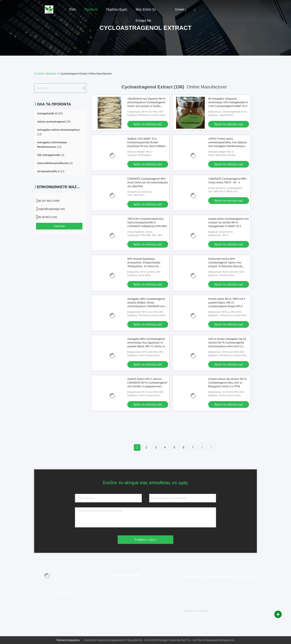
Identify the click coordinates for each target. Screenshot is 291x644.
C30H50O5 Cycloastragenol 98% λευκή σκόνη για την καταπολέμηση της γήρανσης (148, 182)
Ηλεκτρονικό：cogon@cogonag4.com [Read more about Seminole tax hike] (59, 592)
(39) (54, 122)
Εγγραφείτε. (245, 611)
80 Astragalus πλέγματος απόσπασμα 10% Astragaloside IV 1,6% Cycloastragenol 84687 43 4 (228, 102)
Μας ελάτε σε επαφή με (146, 11)
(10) (51, 171)
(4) (51, 155)
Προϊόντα (91, 9)
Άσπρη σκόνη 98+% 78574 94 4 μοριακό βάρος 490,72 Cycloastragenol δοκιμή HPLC (227, 303)
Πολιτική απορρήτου (68, 640)
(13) (58, 132)
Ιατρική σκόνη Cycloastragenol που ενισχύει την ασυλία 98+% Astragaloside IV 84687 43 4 (228, 222)
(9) (55, 163)
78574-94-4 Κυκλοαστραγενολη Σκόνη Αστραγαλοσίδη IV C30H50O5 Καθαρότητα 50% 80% (147, 222)
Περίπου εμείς (117, 9)
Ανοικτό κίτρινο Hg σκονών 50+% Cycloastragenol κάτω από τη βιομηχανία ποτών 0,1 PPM (227, 383)
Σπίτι (73, 9)
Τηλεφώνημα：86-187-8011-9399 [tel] (57, 586)
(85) (50, 113)
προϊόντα (51, 74)
